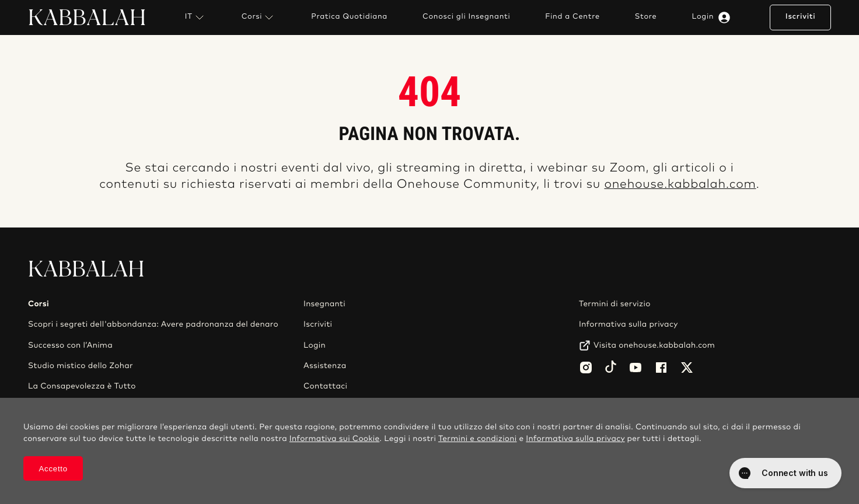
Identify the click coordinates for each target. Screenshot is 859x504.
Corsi (259, 17)
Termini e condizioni (478, 439)
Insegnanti (324, 304)
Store (646, 17)
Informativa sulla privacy (628, 324)
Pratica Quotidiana (349, 17)
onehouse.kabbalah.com (680, 185)
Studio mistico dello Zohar (81, 366)
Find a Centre (572, 17)
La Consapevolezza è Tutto (82, 386)
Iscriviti (801, 17)
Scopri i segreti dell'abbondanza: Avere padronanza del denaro (153, 324)
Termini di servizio (615, 304)
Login (714, 17)
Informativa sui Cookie (335, 439)
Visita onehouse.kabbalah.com (654, 345)
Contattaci (325, 386)
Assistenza (325, 366)
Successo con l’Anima (70, 345)
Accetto (53, 469)
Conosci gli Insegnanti (466, 17)
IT (196, 17)
